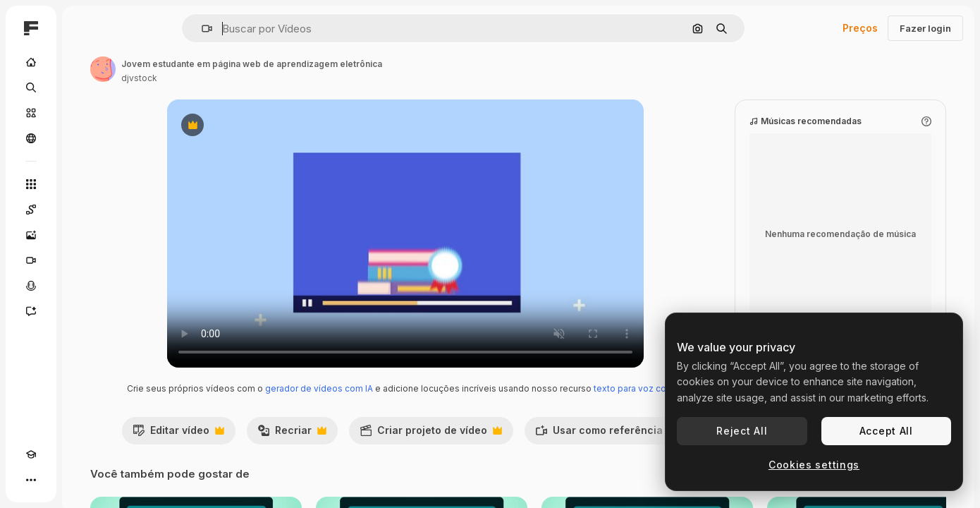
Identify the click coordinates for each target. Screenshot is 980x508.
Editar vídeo (254, 461)
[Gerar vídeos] (85, 260)
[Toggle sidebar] (138, 28)
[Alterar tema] (56, 480)
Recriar (367, 461)
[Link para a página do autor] (210, 69)
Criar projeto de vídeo (506, 461)
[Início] (85, 62)
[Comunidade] (85, 138)
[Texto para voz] (85, 286)
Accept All (886, 431)
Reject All (742, 431)
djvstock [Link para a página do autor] (246, 78)
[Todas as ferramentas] (85, 184)
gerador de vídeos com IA (397, 403)
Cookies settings (814, 465)
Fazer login (925, 28)
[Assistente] (85, 311)
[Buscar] (85, 87)
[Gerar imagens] (85, 235)
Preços (860, 28)
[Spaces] (85, 210)
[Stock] (85, 113)
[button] (255, 29)
